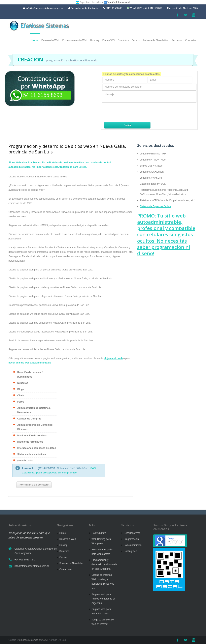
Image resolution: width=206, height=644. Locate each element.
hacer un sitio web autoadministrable (30, 363)
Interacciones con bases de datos (37, 448)
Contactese (65, 569)
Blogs (21, 389)
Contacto (191, 40)
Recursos (177, 40)
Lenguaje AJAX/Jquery (152, 172)
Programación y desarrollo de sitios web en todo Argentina (104, 564)
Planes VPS (109, 40)
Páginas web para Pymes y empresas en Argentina (104, 599)
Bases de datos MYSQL (153, 184)
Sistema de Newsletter (156, 40)
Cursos (136, 40)
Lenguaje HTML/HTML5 (153, 160)
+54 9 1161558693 (153, 8)
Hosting (95, 40)
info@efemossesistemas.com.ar (43, 8)
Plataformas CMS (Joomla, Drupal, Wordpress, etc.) (168, 200)
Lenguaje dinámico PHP (153, 154)
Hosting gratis (99, 533)
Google (12, 640)
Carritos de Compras (29, 419)
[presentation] (133, 112)
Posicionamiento (133, 545)
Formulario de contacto (34, 485)
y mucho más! (25, 461)
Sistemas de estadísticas (32, 454)
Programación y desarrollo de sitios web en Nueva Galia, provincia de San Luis (67, 149)
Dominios (123, 40)
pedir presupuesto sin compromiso (56, 473)
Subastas (23, 383)
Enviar (127, 125)
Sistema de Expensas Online (155, 206)
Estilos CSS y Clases (151, 166)
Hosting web (130, 551)
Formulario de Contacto (83, 8)
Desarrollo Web (50, 40)
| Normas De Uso (56, 640)
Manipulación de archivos (32, 436)
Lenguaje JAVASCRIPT (152, 178)
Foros (21, 402)
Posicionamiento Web (75, 40)
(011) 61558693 (114, 8)
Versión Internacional (117, 2)
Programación (131, 539)
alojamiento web (113, 358)
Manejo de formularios (30, 442)
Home (35, 40)
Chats (21, 396)
